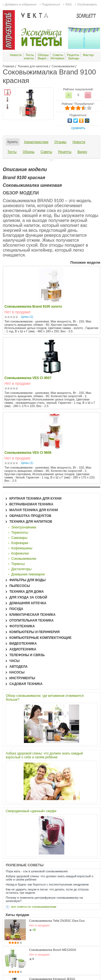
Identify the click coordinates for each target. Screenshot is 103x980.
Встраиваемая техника (31, 504)
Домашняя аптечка (28, 603)
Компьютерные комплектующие (40, 638)
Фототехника (22, 626)
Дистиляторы (21, 569)
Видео (42, 58)
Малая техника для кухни (34, 510)
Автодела (19, 667)
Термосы (18, 564)
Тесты (30, 55)
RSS (69, 4)
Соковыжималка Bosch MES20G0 (53, 950)
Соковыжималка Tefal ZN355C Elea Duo (57, 921)
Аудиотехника (23, 649)
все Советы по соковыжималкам (34, 907)
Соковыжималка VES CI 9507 (28, 378)
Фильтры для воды (27, 580)
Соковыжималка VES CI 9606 (28, 453)
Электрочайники (24, 527)
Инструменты (22, 678)
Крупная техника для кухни (35, 499)
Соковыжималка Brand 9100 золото (33, 307)
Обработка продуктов (30, 516)
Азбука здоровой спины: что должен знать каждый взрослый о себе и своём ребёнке (44, 755)
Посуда (16, 609)
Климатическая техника (32, 615)
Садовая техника (26, 684)
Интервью (57, 58)
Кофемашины (22, 548)
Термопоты (20, 533)
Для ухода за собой (28, 597)
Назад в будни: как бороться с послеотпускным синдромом (47, 884)
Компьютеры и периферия (34, 632)
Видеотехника (23, 644)
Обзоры (43, 55)
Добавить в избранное (21, 4)
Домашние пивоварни (28, 574)
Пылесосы (20, 586)
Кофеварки (20, 543)
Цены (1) (27, 317)
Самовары (19, 538)
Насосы (17, 672)
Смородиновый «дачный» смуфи (31, 811)
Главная (9, 66)
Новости (16, 55)
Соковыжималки (63, 66)
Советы (58, 55)
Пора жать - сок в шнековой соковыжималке (37, 871)
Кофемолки (20, 553)
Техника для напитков (33, 66)
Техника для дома (27, 592)
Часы (14, 661)
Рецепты (73, 55)
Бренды (74, 58)
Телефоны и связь (27, 655)
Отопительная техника (31, 620)
